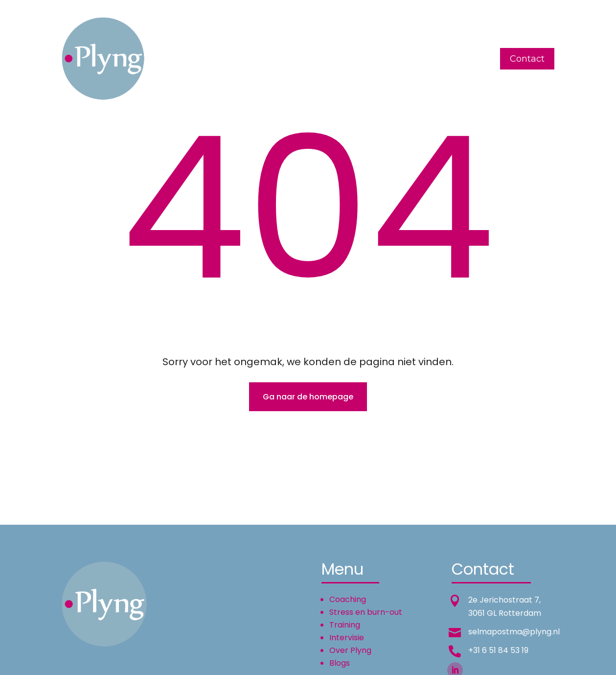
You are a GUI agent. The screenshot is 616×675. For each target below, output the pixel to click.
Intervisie (331, 59)
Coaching (222, 59)
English (438, 59)
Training (282, 59)
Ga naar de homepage (308, 397)
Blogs (477, 59)
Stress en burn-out (366, 612)
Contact (527, 59)
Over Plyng (386, 59)
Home (176, 59)
